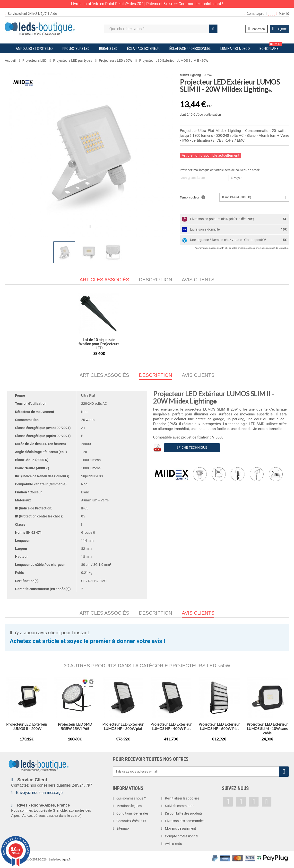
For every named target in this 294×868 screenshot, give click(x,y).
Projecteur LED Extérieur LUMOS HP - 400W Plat (171, 726)
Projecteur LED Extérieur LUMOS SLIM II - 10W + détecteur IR (147, 344)
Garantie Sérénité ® (131, 821)
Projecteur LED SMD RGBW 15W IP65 (75, 726)
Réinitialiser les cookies (182, 798)
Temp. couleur (192, 197)
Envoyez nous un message (39, 793)
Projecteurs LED (76, 49)
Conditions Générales (132, 813)
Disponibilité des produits (184, 813)
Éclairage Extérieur (143, 49)
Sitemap (123, 828)
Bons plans (271, 47)
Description (156, 280)
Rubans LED (108, 49)
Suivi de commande (180, 806)
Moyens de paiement (181, 828)
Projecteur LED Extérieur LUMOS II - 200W (27, 726)
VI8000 (218, 437)
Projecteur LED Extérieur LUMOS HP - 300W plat (123, 726)
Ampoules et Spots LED (34, 49)
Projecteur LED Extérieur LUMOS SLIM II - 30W (99, 342)
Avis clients (198, 280)
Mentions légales (129, 806)
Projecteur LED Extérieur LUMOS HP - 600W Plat (219, 726)
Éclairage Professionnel (190, 49)
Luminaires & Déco (235, 49)
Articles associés (104, 375)
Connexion (256, 29)
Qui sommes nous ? (131, 798)
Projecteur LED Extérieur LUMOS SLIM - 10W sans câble (267, 729)
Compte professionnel (182, 836)
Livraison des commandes (185, 821)
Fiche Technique (192, 447)
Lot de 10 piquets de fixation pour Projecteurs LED (195, 344)
